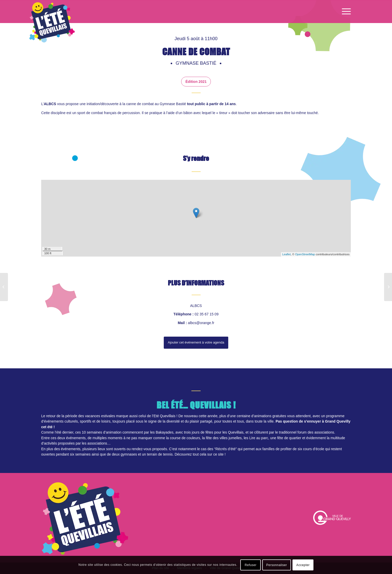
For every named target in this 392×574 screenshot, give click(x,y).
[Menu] (345, 12)
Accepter (303, 565)
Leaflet (286, 254)
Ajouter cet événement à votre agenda (196, 342)
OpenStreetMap (305, 254)
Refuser (251, 565)
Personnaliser (277, 565)
